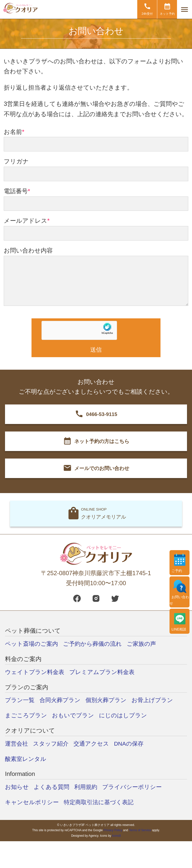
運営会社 (17, 744)
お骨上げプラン (158, 700)
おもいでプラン (76, 715)
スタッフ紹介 (52, 744)
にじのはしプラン (127, 715)
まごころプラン (27, 715)
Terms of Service (140, 830)
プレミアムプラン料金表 (106, 672)
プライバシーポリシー (137, 787)
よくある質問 (53, 787)
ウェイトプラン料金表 (36, 672)
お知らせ (17, 787)
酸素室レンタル (26, 759)
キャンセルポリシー (33, 802)
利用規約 (89, 787)
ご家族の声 (147, 644)
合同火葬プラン (62, 700)
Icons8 (116, 836)
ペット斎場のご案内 (33, 644)
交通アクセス (94, 744)
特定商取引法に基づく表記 (102, 802)
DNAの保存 (133, 744)
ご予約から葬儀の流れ (96, 644)
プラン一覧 (20, 700)
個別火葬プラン (110, 700)
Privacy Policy (113, 830)
